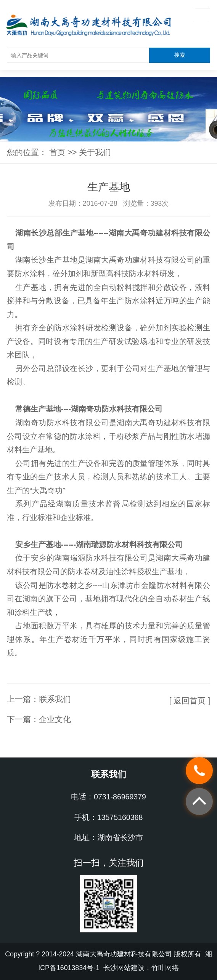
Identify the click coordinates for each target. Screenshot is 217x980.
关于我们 (95, 152)
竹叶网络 (165, 968)
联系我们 (55, 699)
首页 (57, 152)
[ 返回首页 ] (190, 701)
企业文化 (55, 719)
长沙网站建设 (124, 968)
